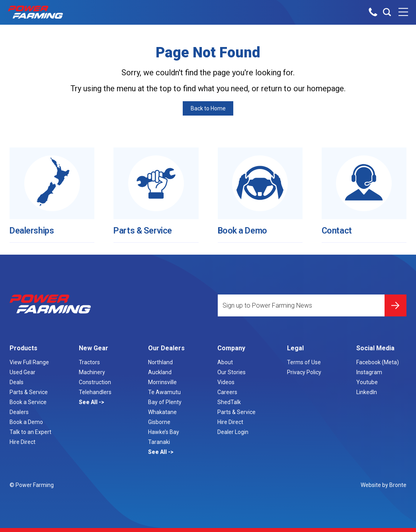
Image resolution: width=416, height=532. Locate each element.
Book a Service (28, 402)
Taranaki (159, 442)
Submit (395, 303)
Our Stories (231, 372)
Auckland (160, 372)
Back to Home (208, 108)
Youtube (367, 382)
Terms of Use (304, 362)
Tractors (89, 362)
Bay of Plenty (165, 402)
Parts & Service (146, 227)
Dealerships (34, 227)
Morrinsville (162, 382)
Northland (160, 362)
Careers (227, 392)
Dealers (19, 412)
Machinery (92, 372)
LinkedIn (367, 392)
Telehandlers (95, 392)
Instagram (369, 372)
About (225, 362)
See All (89, 402)
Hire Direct (22, 442)
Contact (338, 227)
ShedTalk (229, 402)
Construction (95, 382)
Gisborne (159, 422)
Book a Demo (245, 227)
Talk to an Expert (30, 432)
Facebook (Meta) (378, 362)
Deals (17, 382)
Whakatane (162, 412)
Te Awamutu (164, 392)
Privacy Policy (304, 372)
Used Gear (22, 372)
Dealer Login (233, 432)
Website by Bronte (384, 485)
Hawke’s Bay (164, 432)
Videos (226, 382)
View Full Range (29, 362)
